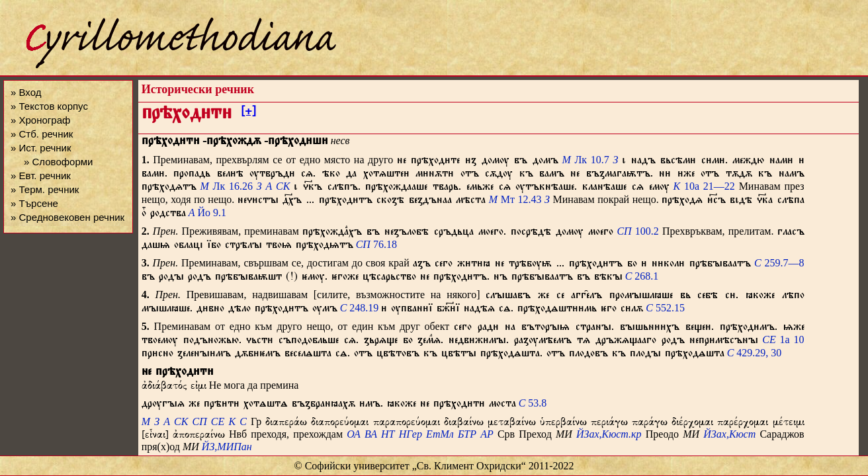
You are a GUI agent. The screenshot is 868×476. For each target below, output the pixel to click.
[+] (248, 113)
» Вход (26, 92)
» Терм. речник (45, 189)
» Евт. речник (41, 176)
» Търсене (34, 203)
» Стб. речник (42, 134)
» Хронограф (40, 120)
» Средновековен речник (67, 217)
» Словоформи (58, 162)
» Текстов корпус (49, 106)
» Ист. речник (41, 148)
